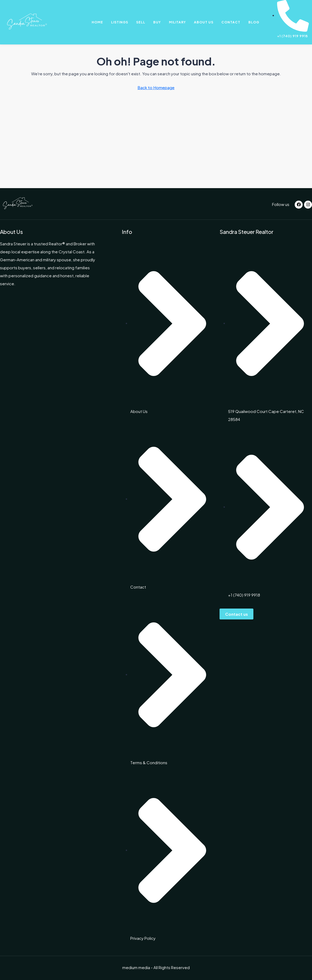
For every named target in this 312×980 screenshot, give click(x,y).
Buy (157, 22)
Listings (120, 22)
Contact (231, 22)
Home (97, 22)
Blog (254, 22)
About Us (204, 22)
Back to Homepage (156, 87)
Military (177, 22)
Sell (141, 22)
